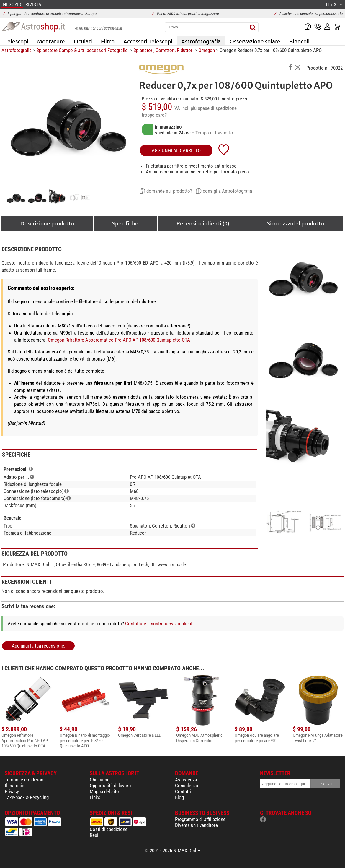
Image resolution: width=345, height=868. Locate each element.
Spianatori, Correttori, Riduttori (163, 50)
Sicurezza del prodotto (296, 223)
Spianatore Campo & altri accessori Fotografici (82, 50)
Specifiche (125, 223)
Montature (51, 41)
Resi (94, 835)
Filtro (108, 41)
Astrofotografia (201, 41)
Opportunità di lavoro (110, 786)
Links (95, 797)
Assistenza (186, 780)
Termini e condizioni (25, 780)
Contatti (183, 791)
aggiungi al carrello (176, 150)
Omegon (207, 50)
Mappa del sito (104, 791)
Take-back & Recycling (27, 797)
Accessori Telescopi (148, 41)
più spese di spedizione (214, 108)
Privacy (12, 791)
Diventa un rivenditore (196, 825)
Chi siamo (100, 780)
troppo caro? (154, 115)
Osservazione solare (255, 41)
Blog (179, 797)
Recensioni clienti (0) (203, 223)
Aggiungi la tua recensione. (39, 646)
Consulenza (187, 786)
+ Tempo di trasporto (212, 133)
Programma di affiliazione (200, 819)
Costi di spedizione (109, 829)
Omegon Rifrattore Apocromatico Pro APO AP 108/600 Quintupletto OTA (119, 340)
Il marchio (15, 786)
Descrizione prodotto (47, 223)
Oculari (83, 41)
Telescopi (16, 41)
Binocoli (299, 41)
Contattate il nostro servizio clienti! (160, 624)
